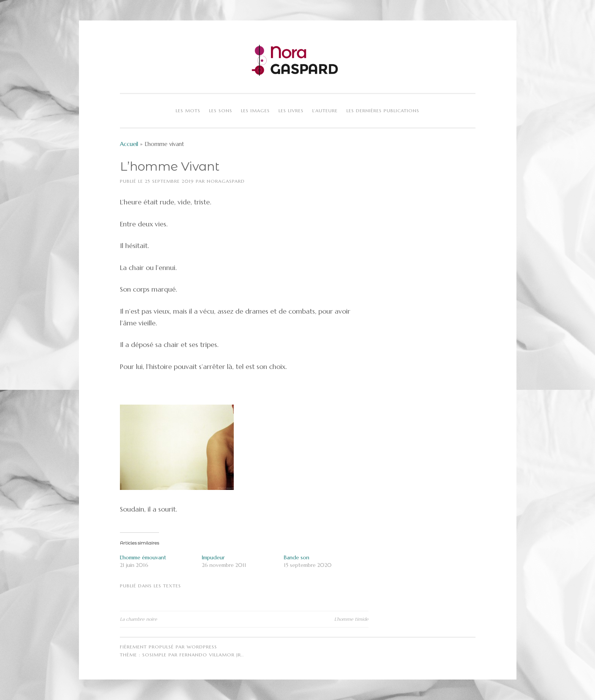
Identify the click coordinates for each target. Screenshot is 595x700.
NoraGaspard (226, 181)
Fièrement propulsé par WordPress (168, 647)
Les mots (188, 111)
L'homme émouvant (143, 557)
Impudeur (213, 557)
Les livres (291, 111)
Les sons (221, 111)
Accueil (129, 144)
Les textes (167, 586)
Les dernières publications (383, 111)
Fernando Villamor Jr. (211, 655)
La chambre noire (139, 619)
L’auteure (325, 111)
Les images (255, 111)
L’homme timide (351, 619)
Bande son (297, 557)
